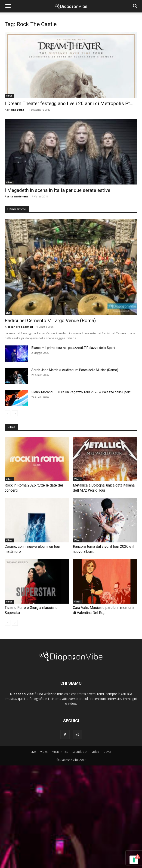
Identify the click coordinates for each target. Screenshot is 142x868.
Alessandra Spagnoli (19, 327)
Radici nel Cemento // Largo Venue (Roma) (50, 321)
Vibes (9, 96)
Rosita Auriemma (17, 196)
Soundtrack (80, 752)
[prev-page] (8, 413)
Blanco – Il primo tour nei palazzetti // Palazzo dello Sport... (74, 348)
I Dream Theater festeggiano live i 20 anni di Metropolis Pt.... (70, 103)
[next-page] (15, 413)
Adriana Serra (14, 110)
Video (95, 752)
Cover (108, 752)
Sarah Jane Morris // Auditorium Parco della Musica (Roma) (75, 370)
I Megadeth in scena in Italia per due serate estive (57, 190)
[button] (8, 6)
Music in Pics (60, 752)
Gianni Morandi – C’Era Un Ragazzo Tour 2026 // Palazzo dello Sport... (82, 392)
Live (8, 313)
